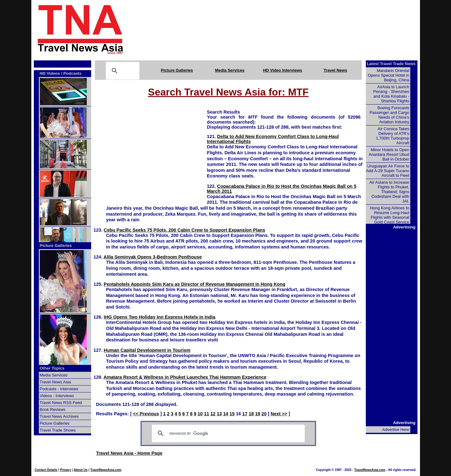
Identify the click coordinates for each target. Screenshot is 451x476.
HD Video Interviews (283, 70)
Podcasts (72, 73)
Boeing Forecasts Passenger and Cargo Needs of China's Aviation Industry (389, 115)
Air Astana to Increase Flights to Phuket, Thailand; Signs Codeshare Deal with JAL (389, 192)
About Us (80, 470)
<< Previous (146, 414)
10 (200, 414)
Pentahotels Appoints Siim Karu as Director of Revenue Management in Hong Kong (194, 284)
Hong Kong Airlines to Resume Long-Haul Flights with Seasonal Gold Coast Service (389, 215)
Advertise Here (396, 430)
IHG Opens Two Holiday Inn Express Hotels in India (159, 317)
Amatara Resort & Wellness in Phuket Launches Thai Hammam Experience (185, 377)
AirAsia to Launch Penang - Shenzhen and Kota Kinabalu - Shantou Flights (391, 94)
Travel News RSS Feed (61, 403)
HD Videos (50, 73)
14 (225, 414)
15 (232, 414)
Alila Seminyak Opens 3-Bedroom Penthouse (153, 257)
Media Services (230, 70)
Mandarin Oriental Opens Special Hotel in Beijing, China (388, 75)
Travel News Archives (59, 416)
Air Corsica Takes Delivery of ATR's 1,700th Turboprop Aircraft (392, 136)
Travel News (335, 70)
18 (251, 414)
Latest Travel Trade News (391, 64)
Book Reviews (53, 409)
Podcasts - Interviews (59, 389)
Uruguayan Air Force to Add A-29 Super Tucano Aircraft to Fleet (387, 171)
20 (264, 414)
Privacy (66, 470)
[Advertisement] (283, 29)
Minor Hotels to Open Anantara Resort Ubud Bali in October (389, 154)
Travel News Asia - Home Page (129, 453)
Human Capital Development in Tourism (147, 350)
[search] (227, 433)
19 (257, 414)
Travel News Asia (55, 382)
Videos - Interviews (57, 396)
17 (245, 414)
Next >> (279, 414)
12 (213, 414)
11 (206, 414)
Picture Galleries (177, 70)
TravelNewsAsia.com (106, 470)
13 (219, 414)
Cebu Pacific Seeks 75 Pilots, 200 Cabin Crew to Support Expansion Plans (184, 230)
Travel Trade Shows (58, 430)
